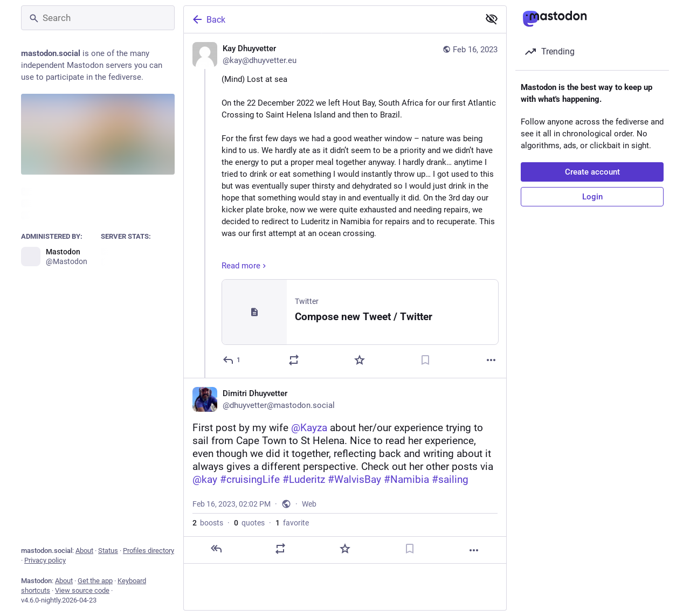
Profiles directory (149, 551)
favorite (292, 523)
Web (309, 504)
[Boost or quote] (294, 360)
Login (592, 197)
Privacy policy (45, 560)
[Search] (98, 18)
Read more (245, 266)
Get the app (95, 581)
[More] (491, 360)
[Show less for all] (492, 19)
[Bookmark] (425, 360)
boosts (208, 523)
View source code (82, 590)
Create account (592, 172)
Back (208, 19)
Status (108, 551)
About (84, 551)
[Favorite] (360, 360)
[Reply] (232, 360)
